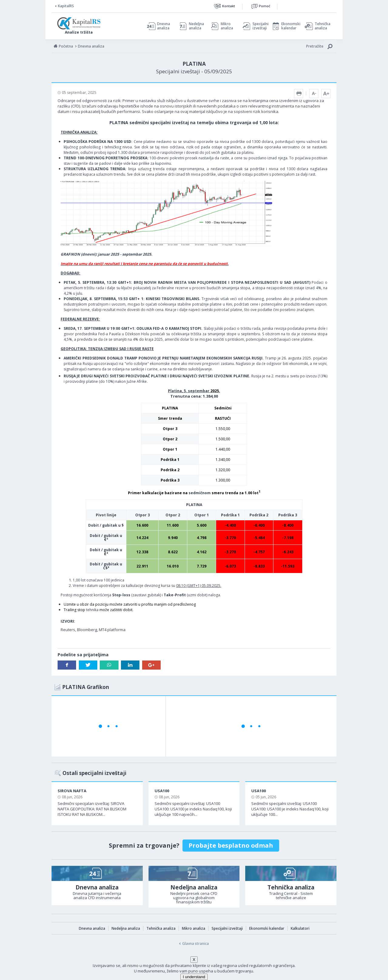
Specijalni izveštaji (259, 26)
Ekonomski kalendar (290, 26)
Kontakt (229, 6)
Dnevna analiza (164, 26)
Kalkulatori (300, 928)
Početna (66, 46)
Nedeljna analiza (196, 26)
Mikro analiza (227, 26)
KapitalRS (66, 6)
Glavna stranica (196, 944)
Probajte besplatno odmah (231, 845)
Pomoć (264, 6)
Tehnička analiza (323, 26)
